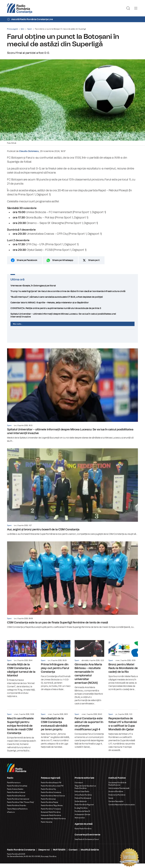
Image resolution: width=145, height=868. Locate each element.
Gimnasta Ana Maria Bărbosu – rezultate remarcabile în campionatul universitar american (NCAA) (89, 673)
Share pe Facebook (27, 260)
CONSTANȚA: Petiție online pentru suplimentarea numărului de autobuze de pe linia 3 (72, 308)
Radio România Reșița (49, 802)
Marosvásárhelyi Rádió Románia (53, 819)
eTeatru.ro (11, 812)
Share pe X (94, 260)
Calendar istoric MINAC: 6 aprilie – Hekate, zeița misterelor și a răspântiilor (72, 303)
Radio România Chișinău (17, 805)
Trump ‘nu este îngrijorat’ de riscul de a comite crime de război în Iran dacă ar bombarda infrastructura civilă (72, 291)
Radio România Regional (84, 805)
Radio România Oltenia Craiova (53, 796)
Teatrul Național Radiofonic (17, 809)
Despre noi (44, 850)
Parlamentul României (117, 795)
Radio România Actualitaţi (17, 786)
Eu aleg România (81, 808)
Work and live (80, 818)
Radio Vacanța (47, 822)
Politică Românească (83, 798)
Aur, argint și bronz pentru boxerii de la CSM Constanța (72, 492)
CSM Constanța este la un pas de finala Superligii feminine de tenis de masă (72, 585)
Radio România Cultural (16, 792)
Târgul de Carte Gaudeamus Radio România (85, 787)
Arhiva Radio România (83, 795)
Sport (30, 29)
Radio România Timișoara (51, 809)
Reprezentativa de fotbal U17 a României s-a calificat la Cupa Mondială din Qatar (123, 731)
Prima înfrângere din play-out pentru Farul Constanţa (56, 666)
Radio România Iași (48, 799)
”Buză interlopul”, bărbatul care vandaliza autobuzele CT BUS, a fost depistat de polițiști (72, 297)
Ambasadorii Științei (82, 814)
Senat (111, 798)
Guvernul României (116, 791)
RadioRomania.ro (14, 783)
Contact (73, 850)
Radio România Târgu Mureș (52, 805)
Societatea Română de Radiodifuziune (117, 784)
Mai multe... (18, 324)
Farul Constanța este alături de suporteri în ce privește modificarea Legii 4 (89, 729)
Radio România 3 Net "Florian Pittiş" (21, 802)
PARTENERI (59, 850)
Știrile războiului (81, 801)
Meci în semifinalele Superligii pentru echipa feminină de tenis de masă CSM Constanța (22, 731)
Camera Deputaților (116, 801)
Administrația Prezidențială (119, 788)
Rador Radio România (83, 829)
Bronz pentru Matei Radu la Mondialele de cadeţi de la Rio (123, 666)
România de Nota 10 (82, 811)
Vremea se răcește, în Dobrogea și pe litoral (72, 286)
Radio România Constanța (51, 792)
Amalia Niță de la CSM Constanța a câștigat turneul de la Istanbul (22, 669)
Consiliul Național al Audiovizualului (122, 805)
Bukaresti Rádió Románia (51, 812)
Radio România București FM (52, 786)
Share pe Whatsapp (63, 260)
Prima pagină (12, 29)
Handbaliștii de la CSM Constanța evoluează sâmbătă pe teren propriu (56, 729)
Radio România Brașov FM (51, 783)
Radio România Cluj (48, 789)
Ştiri (23, 29)
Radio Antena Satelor (15, 789)
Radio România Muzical (16, 796)
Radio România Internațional (18, 799)
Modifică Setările (90, 850)
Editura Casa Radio (82, 791)
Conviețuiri (79, 783)
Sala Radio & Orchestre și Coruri (87, 839)
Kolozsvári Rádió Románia (51, 815)
